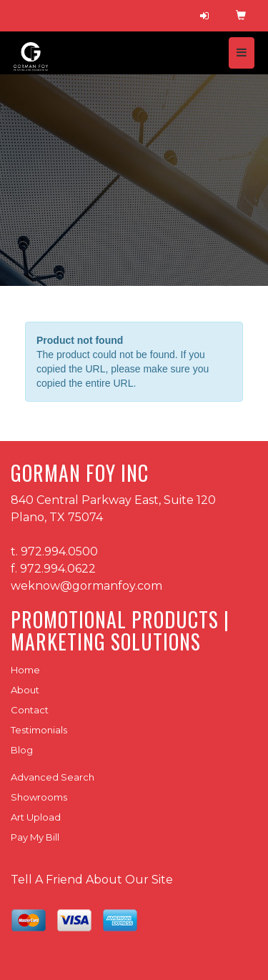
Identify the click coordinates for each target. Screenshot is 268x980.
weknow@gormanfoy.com (86, 586)
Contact (30, 710)
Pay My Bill (35, 837)
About (25, 690)
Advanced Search (53, 777)
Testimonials (39, 730)
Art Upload (36, 817)
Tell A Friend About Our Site (92, 880)
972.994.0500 (59, 551)
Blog (22, 750)
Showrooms (39, 797)
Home (25, 670)
